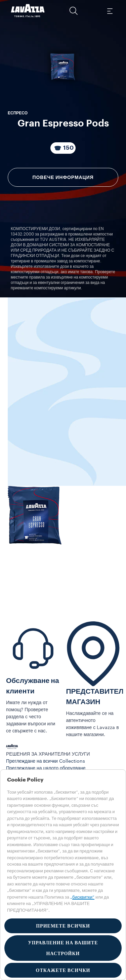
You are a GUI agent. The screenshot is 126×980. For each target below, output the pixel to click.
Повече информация (63, 177)
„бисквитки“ (82, 897)
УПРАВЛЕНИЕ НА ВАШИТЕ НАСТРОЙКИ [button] (63, 948)
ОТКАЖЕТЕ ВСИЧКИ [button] (63, 970)
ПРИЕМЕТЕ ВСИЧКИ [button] (63, 926)
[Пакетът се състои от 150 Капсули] (63, 148)
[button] (74, 11)
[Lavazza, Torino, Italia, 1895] (28, 11)
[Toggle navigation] (110, 11)
